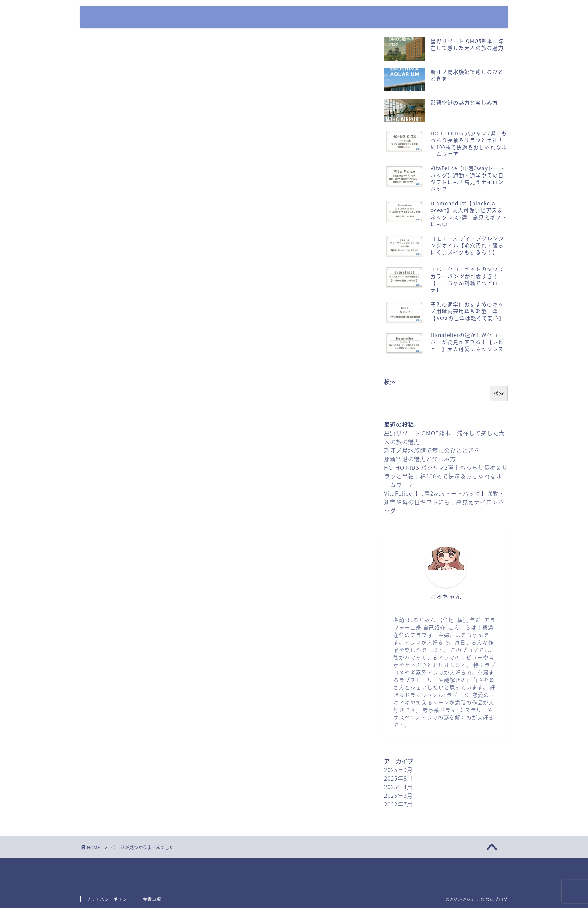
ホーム (332, 17)
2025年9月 (398, 769)
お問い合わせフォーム (382, 17)
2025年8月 (398, 778)
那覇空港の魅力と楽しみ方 (420, 459)
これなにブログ (110, 10)
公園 (106, 339)
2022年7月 (398, 804)
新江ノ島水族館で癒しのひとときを (432, 450)
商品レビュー (120, 351)
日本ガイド (117, 363)
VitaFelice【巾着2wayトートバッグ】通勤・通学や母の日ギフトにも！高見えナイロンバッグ (444, 502)
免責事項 (152, 899)
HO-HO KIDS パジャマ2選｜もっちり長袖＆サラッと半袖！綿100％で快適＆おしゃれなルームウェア (446, 476)
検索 (390, 381)
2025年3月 (398, 795)
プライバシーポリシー (450, 17)
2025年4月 (398, 787)
